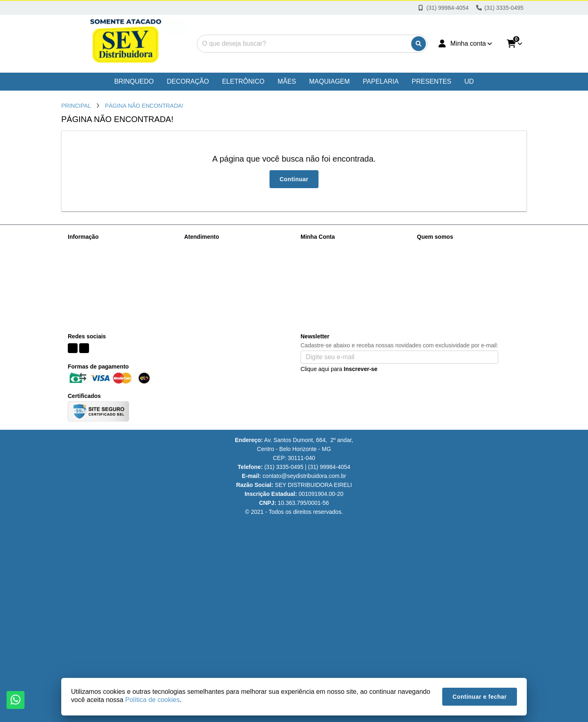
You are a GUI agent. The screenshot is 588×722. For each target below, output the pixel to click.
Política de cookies (92, 290)
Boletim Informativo (325, 269)
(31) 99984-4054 (450, 249)
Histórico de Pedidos (327, 258)
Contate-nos (200, 247)
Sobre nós (81, 247)
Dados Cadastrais (323, 247)
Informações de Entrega (98, 258)
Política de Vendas (91, 279)
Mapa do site (200, 258)
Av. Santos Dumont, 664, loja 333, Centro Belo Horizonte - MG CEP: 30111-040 (470, 307)
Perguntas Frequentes (96, 269)
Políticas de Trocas (92, 300)
